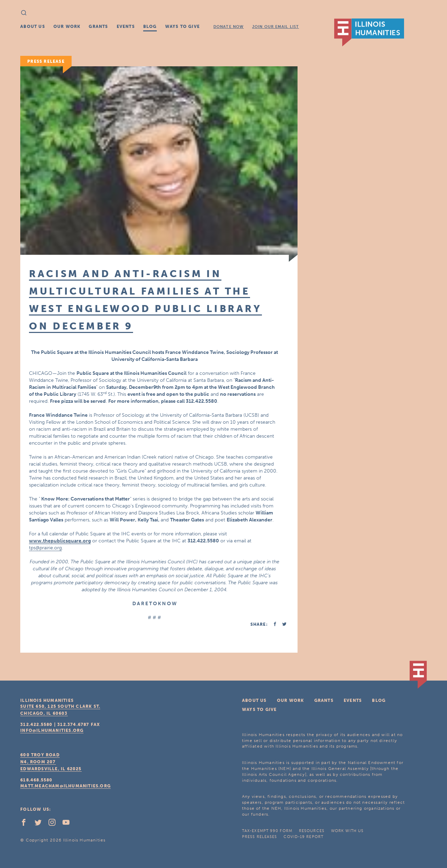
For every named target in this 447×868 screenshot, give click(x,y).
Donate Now (229, 27)
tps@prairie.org (45, 548)
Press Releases (259, 837)
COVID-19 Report (303, 837)
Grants (98, 27)
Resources (312, 831)
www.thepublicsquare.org (60, 541)
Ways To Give (182, 27)
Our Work (67, 27)
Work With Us (347, 831)
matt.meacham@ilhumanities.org (65, 786)
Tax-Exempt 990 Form (267, 831)
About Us (33, 27)
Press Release (46, 61)
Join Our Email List (276, 27)
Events (126, 27)
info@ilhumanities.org (52, 730)
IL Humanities (369, 32)
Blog (150, 27)
